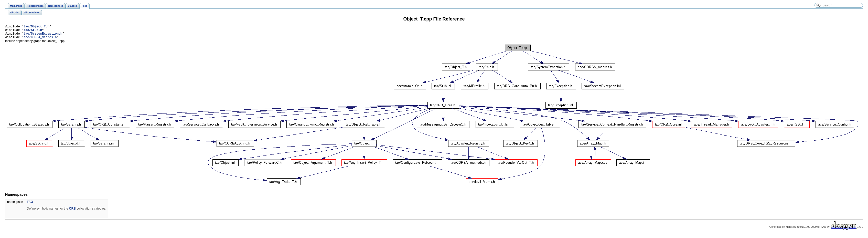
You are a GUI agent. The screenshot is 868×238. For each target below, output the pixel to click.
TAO (30, 205)
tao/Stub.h (33, 31)
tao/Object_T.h (36, 27)
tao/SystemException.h (43, 36)
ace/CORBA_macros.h (40, 40)
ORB (72, 212)
